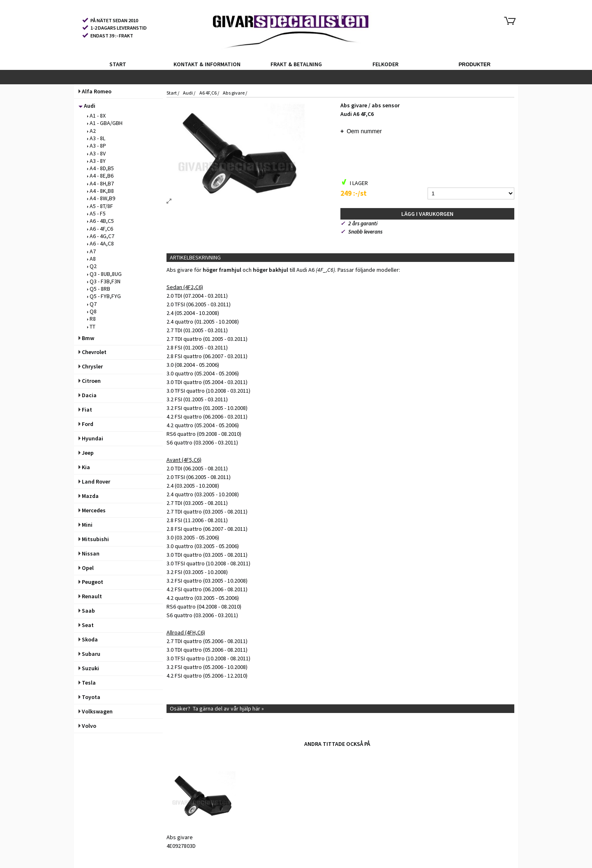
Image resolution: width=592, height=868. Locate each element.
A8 (91, 259)
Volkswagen (96, 711)
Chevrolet (92, 352)
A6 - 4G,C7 (101, 236)
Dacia (88, 395)
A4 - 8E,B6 (100, 176)
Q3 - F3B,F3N (104, 281)
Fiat (85, 410)
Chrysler (91, 366)
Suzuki (89, 668)
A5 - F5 (96, 213)
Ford (86, 424)
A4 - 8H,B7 (101, 183)
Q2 (92, 266)
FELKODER (385, 64)
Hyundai (91, 438)
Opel (86, 568)
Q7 (92, 304)
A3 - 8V (96, 153)
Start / (173, 93)
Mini (86, 525)
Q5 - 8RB (99, 289)
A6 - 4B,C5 (101, 221)
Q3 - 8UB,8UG (104, 274)
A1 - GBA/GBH (105, 123)
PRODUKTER (474, 65)
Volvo (87, 726)
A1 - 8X (96, 116)
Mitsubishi (94, 539)
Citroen (90, 381)
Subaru (89, 654)
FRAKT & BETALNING (296, 64)
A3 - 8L (96, 138)
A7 (91, 251)
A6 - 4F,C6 (100, 229)
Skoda (88, 639)
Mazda (89, 496)
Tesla (87, 683)
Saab (87, 611)
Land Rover (94, 481)
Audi (87, 106)
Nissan (89, 553)
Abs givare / (235, 93)
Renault (90, 596)
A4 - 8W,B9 (101, 198)
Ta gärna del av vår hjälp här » (228, 708)
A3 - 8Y (96, 161)
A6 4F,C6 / (210, 93)
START (118, 64)
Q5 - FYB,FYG (104, 296)
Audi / (190, 93)
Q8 (92, 311)
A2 (91, 131)
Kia (84, 467)
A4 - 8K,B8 (101, 191)
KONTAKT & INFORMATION (207, 64)
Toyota (89, 697)
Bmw (86, 338)
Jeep (86, 453)
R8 (91, 319)
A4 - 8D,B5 (101, 168)
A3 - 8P (97, 146)
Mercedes (92, 510)
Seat (86, 625)
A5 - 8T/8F (100, 206)
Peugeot (91, 582)
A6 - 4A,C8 (101, 243)
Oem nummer (364, 131)
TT (91, 326)
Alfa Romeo (95, 91)
